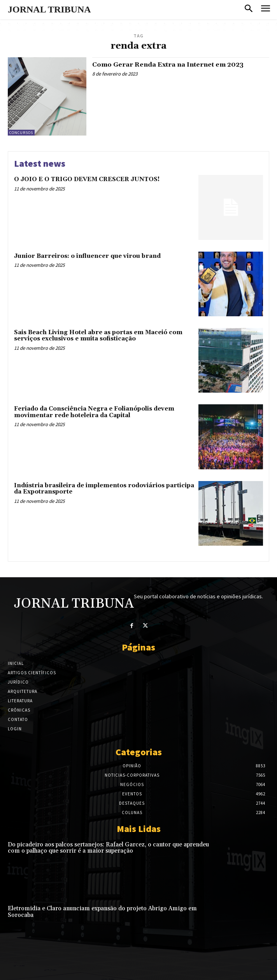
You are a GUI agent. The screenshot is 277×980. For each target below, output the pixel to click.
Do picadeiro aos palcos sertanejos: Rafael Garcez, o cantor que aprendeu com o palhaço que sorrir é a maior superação (108, 848)
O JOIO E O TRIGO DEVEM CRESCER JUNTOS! (87, 179)
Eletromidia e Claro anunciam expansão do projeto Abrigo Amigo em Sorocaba (102, 912)
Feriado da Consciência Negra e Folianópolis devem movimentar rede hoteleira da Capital (94, 412)
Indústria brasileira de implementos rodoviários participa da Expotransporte (104, 489)
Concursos (21, 133)
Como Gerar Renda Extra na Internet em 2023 (168, 65)
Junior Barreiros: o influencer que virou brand (87, 256)
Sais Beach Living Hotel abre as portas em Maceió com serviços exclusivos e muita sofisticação (98, 336)
